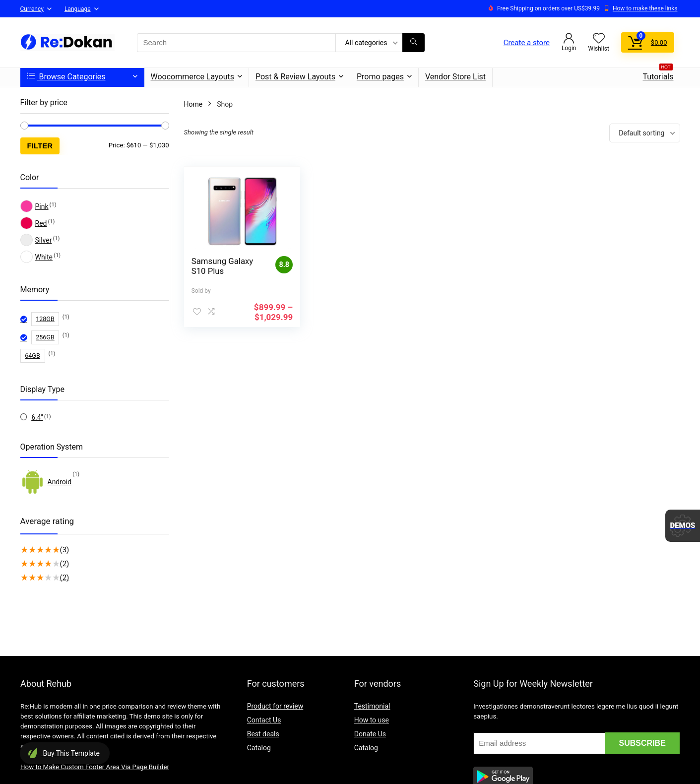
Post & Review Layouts (295, 77)
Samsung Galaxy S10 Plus (223, 266)
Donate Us (370, 734)
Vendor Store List (455, 77)
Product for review (275, 706)
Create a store (527, 43)
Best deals (263, 734)
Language (78, 9)
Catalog (259, 748)
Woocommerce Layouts (192, 77)
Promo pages (380, 77)
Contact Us (264, 720)
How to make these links (645, 8)
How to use (372, 720)
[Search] (414, 43)
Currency (32, 9)
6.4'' (37, 417)
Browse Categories (66, 77)
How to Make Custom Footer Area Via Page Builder (95, 767)
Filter (40, 146)
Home (193, 104)
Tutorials (658, 75)
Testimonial (372, 706)
